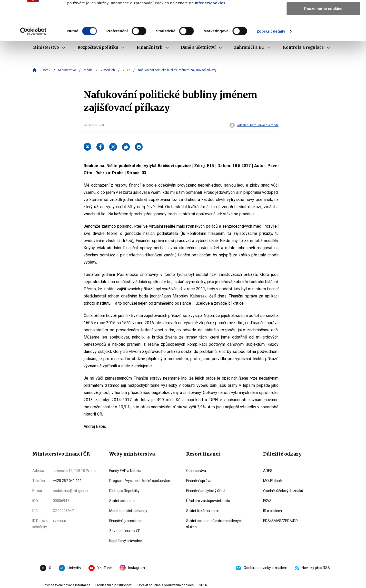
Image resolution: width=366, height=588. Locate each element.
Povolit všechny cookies (323, 13)
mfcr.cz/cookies (210, 37)
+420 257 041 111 (67, 481)
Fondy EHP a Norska (125, 471)
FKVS (267, 501)
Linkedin (70, 568)
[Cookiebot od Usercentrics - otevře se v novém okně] (33, 65)
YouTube (100, 568)
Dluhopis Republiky (124, 491)
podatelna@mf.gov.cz (71, 491)
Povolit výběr (323, 28)
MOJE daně (272, 481)
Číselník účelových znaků (283, 491)
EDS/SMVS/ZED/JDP (280, 521)
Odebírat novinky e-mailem (261, 568)
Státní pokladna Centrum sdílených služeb (214, 524)
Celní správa (196, 471)
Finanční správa (199, 481)
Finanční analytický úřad (205, 491)
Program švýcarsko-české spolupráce (140, 481)
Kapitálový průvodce (126, 541)
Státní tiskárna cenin (203, 511)
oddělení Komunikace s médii (258, 125)
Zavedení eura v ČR (125, 531)
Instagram (132, 568)
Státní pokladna (122, 501)
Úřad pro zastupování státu (208, 501)
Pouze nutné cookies (323, 43)
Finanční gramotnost (126, 521)
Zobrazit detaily (271, 65)
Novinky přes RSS (312, 568)
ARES (268, 471)
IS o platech (273, 511)
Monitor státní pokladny (128, 511)
